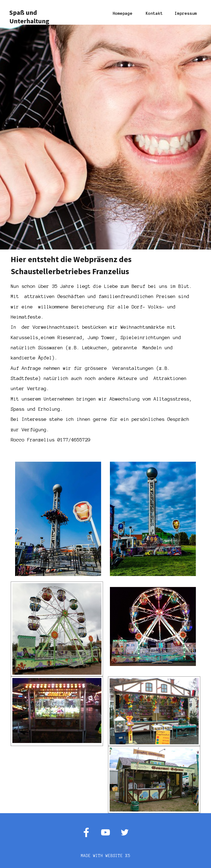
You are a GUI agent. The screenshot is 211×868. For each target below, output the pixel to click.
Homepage (123, 13)
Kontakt (154, 13)
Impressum (186, 13)
